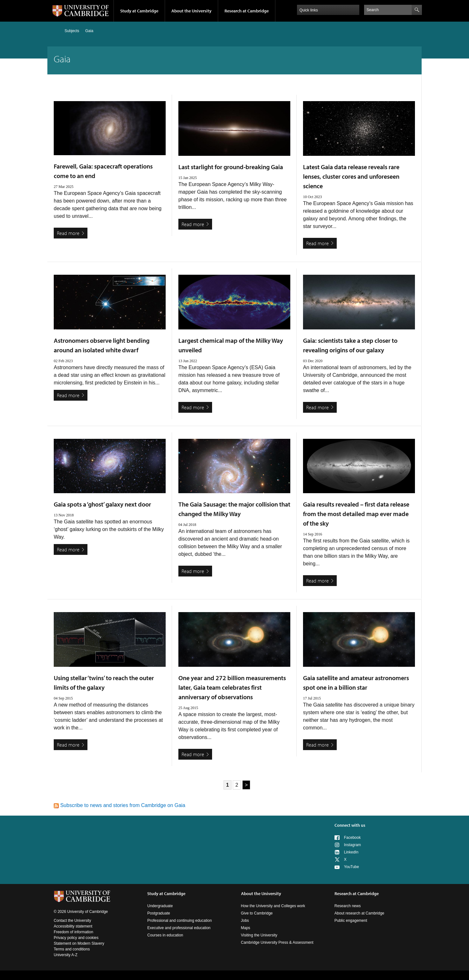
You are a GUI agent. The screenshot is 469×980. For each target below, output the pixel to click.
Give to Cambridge (257, 913)
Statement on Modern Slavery (79, 943)
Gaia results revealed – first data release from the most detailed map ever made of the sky (356, 514)
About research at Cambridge (359, 913)
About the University (191, 11)
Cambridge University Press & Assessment (277, 942)
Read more (68, 233)
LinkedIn (351, 852)
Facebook (352, 838)
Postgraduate (159, 913)
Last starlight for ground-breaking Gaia (231, 167)
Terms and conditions (72, 949)
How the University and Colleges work (273, 906)
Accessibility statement (73, 926)
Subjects (72, 31)
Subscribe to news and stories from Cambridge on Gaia (120, 805)
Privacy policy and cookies (76, 938)
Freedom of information (73, 932)
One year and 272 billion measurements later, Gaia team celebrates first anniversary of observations (232, 687)
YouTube (352, 867)
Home (56, 31)
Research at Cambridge (247, 11)
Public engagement (351, 921)
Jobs (245, 921)
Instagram (352, 845)
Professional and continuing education (179, 921)
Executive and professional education (179, 928)
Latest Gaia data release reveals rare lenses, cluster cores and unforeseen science (351, 176)
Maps (246, 928)
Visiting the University (259, 935)
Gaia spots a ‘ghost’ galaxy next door (102, 504)
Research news (348, 906)
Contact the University (72, 921)
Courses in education (165, 935)
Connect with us (350, 825)
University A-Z (66, 955)
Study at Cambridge (139, 11)
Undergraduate (160, 906)
